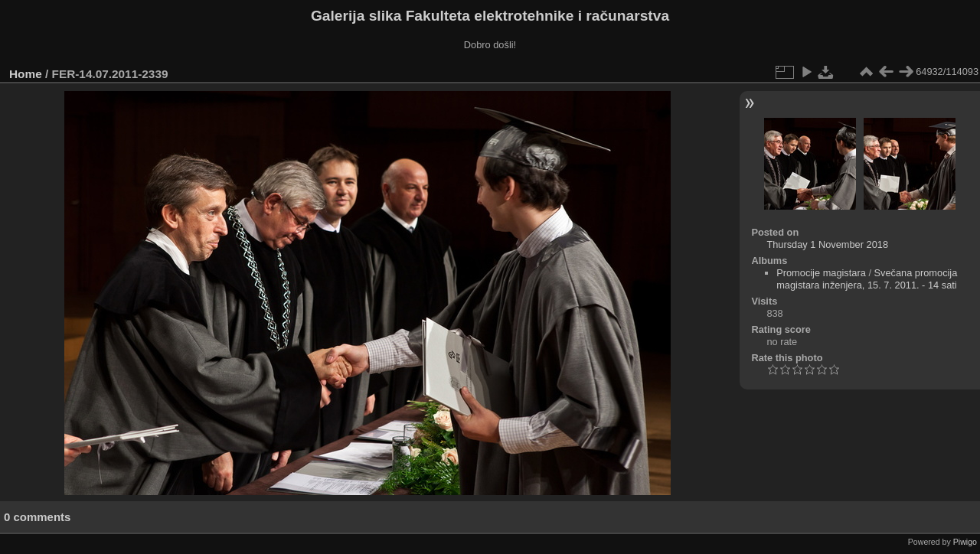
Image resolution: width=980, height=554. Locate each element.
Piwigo (965, 542)
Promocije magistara (821, 273)
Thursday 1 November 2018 (827, 244)
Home (26, 74)
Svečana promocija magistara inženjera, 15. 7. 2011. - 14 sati (867, 279)
